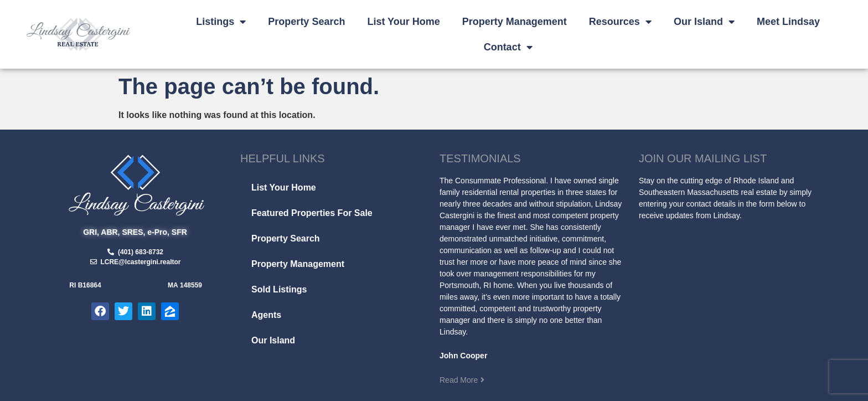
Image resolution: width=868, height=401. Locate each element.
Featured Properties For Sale (312, 213)
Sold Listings (279, 289)
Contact (508, 47)
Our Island (704, 22)
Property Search (306, 22)
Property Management (515, 22)
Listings (221, 22)
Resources (620, 22)
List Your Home (403, 22)
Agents (266, 315)
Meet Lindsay (788, 22)
